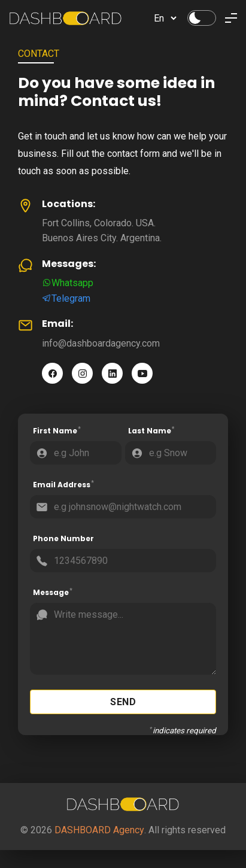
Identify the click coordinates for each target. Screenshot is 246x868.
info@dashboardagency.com (101, 343)
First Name (57, 431)
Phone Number (63, 538)
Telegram (66, 298)
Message (53, 593)
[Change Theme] (202, 18)
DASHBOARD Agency (99, 830)
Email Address (64, 485)
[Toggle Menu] (231, 18)
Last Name (152, 431)
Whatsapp (68, 283)
